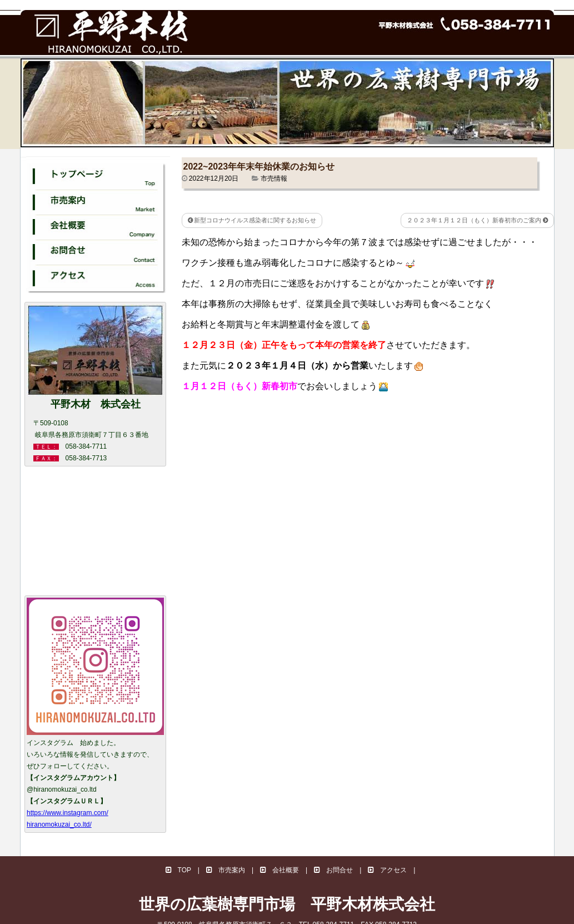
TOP (178, 870)
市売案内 (226, 870)
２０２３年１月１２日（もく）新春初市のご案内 (477, 220)
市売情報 (274, 178)
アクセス (387, 870)
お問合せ (333, 870)
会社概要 (279, 870)
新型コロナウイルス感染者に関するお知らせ (252, 220)
